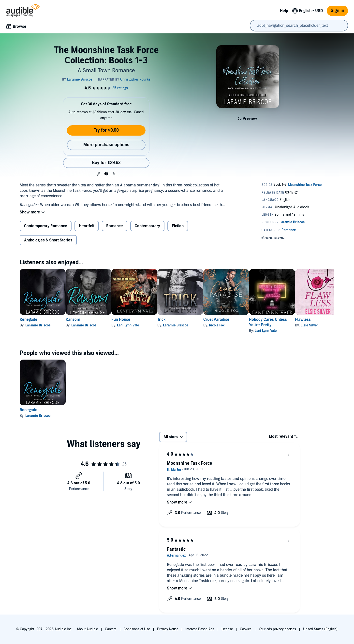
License (227, 629)
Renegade (29, 320)
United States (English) (320, 629)
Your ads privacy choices (277, 629)
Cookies (246, 629)
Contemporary (147, 226)
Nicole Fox (248, 325)
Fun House (137, 320)
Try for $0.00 (106, 130)
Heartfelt (87, 226)
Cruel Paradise (248, 320)
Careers (111, 629)
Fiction (178, 226)
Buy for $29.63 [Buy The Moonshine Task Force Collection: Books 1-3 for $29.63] (106, 163)
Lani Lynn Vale (144, 325)
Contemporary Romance (46, 226)
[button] (98, 174)
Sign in (337, 11)
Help (284, 11)
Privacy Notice (168, 629)
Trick (185, 320)
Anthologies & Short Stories (48, 240)
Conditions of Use (137, 629)
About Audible (87, 629)
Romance (115, 226)
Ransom (81, 320)
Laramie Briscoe (38, 325)
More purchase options (106, 145)
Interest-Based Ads (200, 629)
